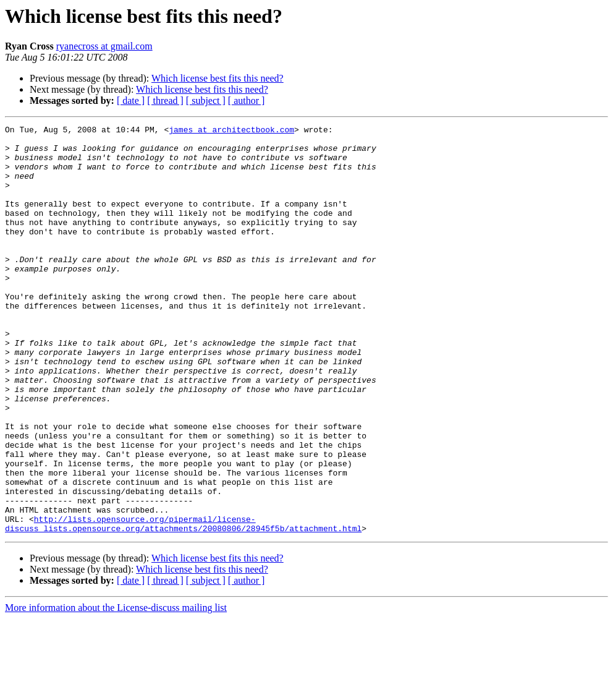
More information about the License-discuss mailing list (116, 689)
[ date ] (131, 100)
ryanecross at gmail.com (104, 46)
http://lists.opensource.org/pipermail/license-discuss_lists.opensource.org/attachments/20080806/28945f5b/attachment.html (183, 604)
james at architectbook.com (231, 131)
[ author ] (247, 100)
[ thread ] (165, 100)
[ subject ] (206, 100)
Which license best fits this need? (218, 78)
